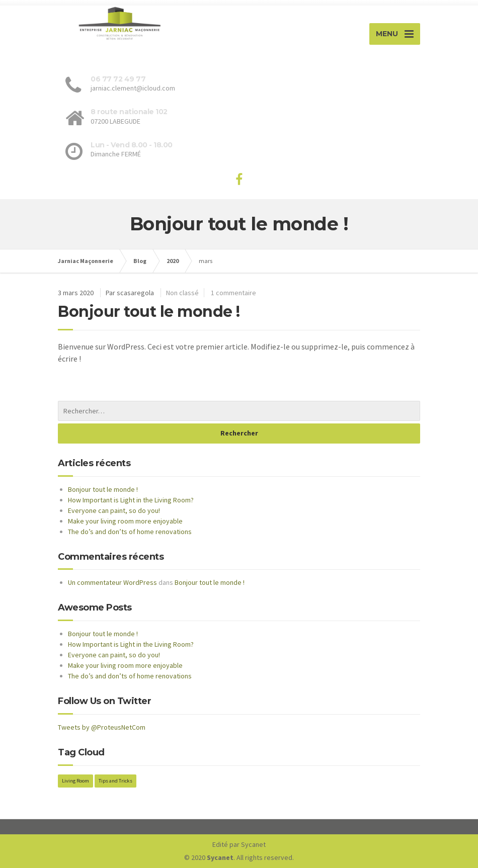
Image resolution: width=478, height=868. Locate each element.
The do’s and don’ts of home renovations (130, 532)
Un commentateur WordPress (112, 582)
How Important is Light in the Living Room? (131, 500)
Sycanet (253, 844)
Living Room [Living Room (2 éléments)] (75, 781)
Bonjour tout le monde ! (149, 312)
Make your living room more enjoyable (125, 521)
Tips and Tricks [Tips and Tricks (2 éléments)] (115, 781)
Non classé (182, 293)
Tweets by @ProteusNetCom (102, 727)
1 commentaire (233, 293)
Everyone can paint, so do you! (114, 510)
